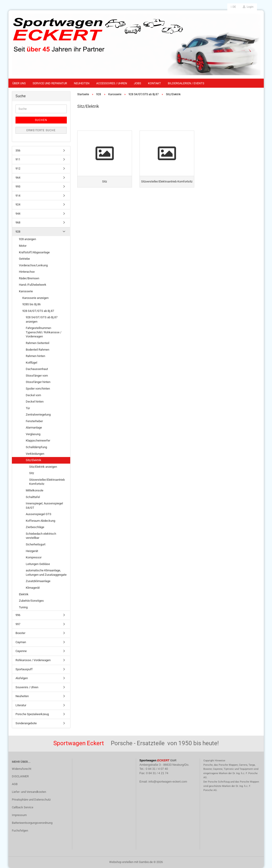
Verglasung (33, 434)
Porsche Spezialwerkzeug (32, 714)
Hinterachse (27, 272)
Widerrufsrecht (22, 769)
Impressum (19, 815)
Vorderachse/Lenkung (33, 265)
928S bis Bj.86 (31, 304)
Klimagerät (33, 588)
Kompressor (34, 557)
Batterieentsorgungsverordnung (32, 823)
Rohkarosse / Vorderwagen (33, 660)
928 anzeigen (27, 239)
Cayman (21, 642)
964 (18, 178)
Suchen (41, 120)
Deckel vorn (33, 395)
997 (18, 624)
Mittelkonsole (35, 490)
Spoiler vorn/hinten (38, 389)
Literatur (21, 705)
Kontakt (154, 83)
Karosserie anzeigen (35, 298)
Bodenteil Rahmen (38, 350)
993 (18, 186)
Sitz (32, 473)
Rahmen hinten (35, 356)
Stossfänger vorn (37, 376)
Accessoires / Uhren (112, 83)
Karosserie (26, 291)
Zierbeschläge (35, 527)
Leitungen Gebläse (38, 564)
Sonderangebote (26, 723)
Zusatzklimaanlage (38, 581)
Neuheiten (82, 83)
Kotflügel (31, 363)
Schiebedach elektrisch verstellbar (41, 536)
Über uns (19, 83)
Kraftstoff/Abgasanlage (34, 252)
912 (18, 168)
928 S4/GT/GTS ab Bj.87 (38, 311)
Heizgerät (32, 551)
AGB (15, 784)
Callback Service (23, 807)
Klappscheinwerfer (38, 440)
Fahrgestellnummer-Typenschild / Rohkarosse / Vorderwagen (44, 332)
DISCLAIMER (20, 776)
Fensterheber (34, 421)
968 (18, 222)
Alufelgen (22, 678)
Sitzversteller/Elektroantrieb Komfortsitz (47, 482)
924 (18, 204)
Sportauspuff (24, 669)
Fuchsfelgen (20, 831)
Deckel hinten (35, 402)
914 (18, 196)
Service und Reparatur (50, 83)
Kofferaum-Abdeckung (40, 521)
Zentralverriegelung (38, 415)
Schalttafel (33, 497)
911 (18, 159)
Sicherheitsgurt (36, 544)
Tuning (23, 607)
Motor (23, 246)
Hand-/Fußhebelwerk (33, 285)
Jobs (137, 83)
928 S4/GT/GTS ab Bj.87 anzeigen (42, 319)
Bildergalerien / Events (186, 83)
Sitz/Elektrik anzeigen (43, 467)
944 (18, 214)
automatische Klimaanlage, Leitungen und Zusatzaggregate (46, 573)
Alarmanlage (34, 428)
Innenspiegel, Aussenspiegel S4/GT (44, 506)
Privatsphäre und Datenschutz (31, 800)
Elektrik (24, 594)
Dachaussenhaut (37, 369)
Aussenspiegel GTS (39, 514)
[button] (233, 7)
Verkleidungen (35, 454)
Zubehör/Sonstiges (31, 601)
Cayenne (21, 651)
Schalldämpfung (36, 447)
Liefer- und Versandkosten (29, 792)
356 (18, 150)
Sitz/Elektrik (34, 460)
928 (18, 232)
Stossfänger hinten (38, 382)
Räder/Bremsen (29, 278)
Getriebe (24, 259)
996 (18, 615)
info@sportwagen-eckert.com (168, 782)
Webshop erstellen (121, 862)
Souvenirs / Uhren (27, 687)
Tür (28, 408)
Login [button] (248, 7)
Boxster (20, 633)
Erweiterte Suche (41, 130)
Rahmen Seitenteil (38, 343)
